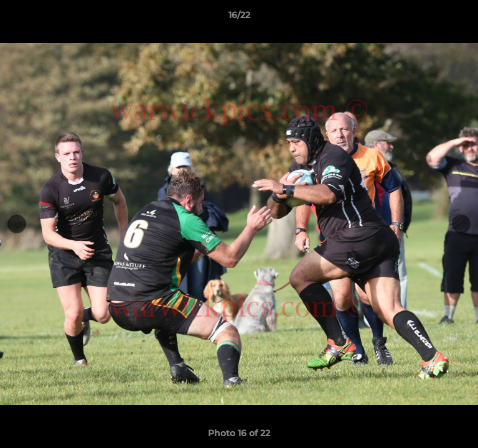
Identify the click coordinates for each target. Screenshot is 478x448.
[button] (463, 18)
